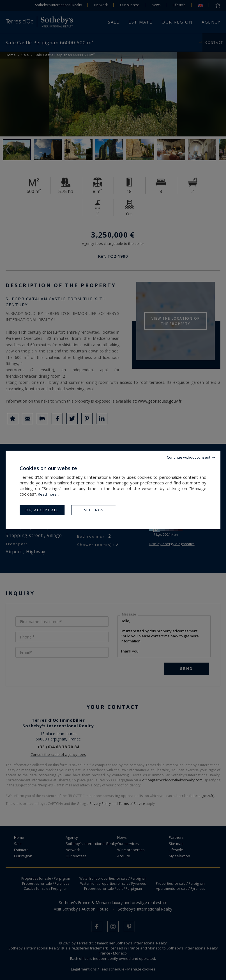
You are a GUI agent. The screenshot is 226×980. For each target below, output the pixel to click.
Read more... (49, 494)
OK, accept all (42, 510)
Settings (94, 510)
